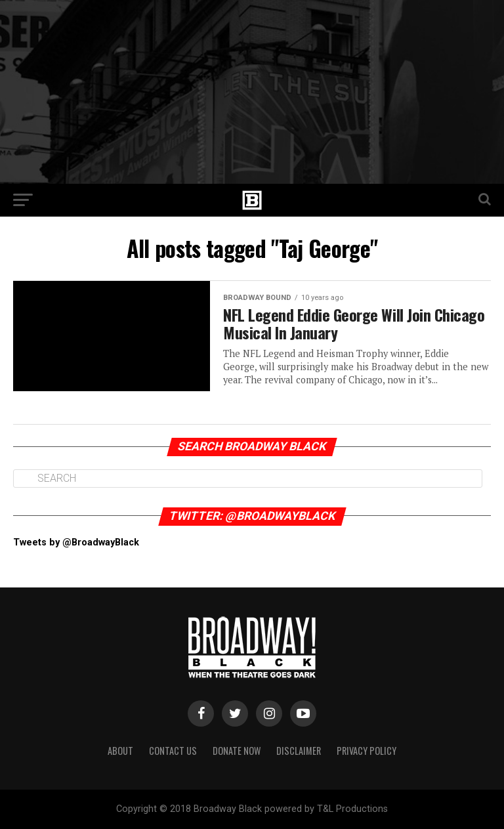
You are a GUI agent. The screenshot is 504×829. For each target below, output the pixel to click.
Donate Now (237, 750)
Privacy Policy (367, 750)
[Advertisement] (252, 92)
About (120, 750)
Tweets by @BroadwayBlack (76, 542)
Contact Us (173, 750)
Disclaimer (299, 750)
